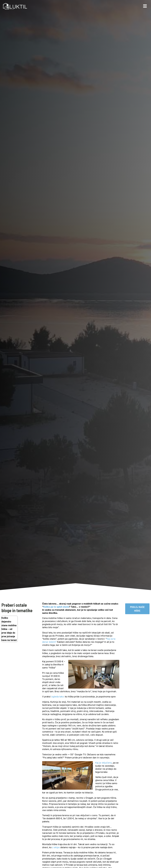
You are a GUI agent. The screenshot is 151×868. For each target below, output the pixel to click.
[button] (145, 6)
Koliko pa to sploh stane (56, 607)
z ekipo (56, 847)
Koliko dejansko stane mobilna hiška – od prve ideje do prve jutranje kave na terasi (9, 629)
